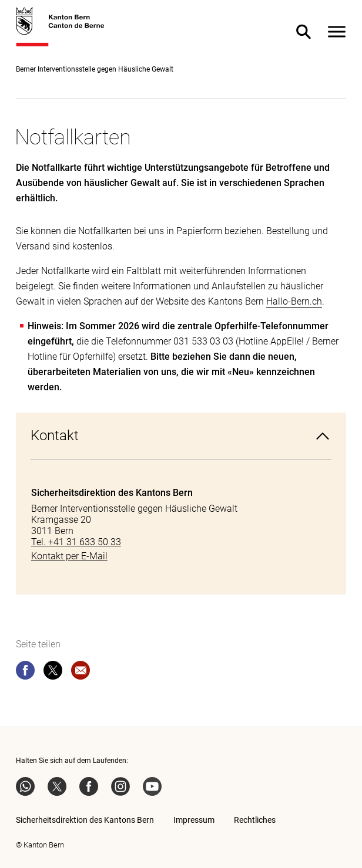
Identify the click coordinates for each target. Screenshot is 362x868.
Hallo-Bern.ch (294, 301)
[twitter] (53, 673)
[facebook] (25, 673)
